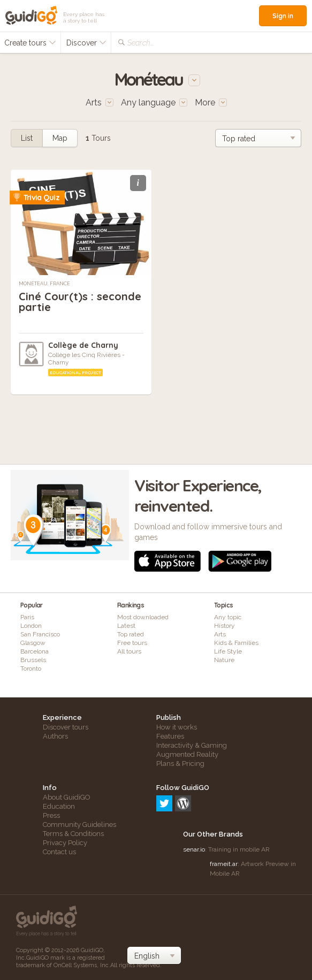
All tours (129, 651)
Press (51, 815)
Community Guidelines (79, 825)
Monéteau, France (44, 284)
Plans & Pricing (180, 764)
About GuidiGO (67, 797)
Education (59, 806)
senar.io (194, 849)
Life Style (228, 651)
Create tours (30, 43)
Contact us (59, 852)
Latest (126, 626)
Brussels (33, 660)
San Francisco (40, 634)
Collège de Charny (83, 345)
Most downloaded (143, 617)
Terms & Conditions (73, 834)
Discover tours (66, 727)
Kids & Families (236, 643)
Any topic (228, 617)
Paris (27, 617)
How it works (177, 727)
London (31, 626)
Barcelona (35, 651)
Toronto (31, 668)
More (211, 102)
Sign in (283, 16)
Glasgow (33, 643)
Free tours (132, 643)
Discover (86, 43)
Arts (220, 634)
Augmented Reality (187, 754)
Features (170, 736)
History (225, 626)
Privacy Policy (65, 843)
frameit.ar (224, 864)
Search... (140, 43)
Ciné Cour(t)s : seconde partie (80, 302)
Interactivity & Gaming (192, 745)
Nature (224, 660)
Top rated (131, 634)
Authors (55, 736)
